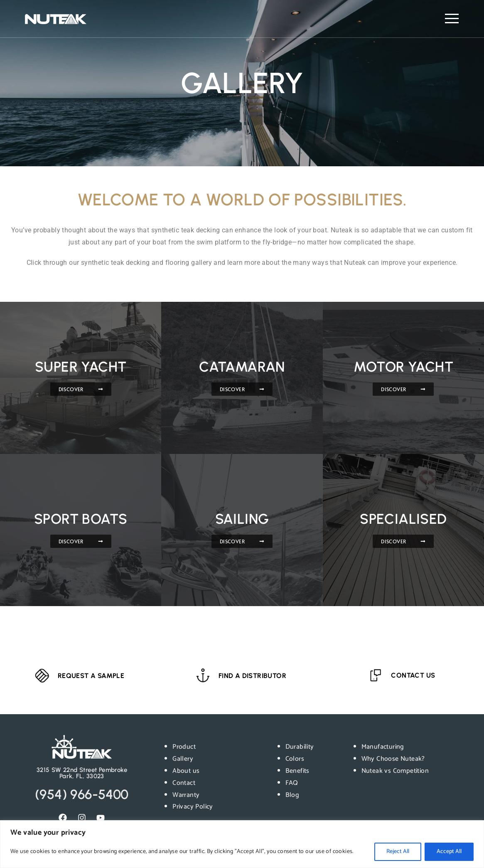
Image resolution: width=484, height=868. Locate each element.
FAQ (292, 783)
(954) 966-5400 (82, 794)
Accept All (449, 852)
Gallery (183, 759)
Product (184, 747)
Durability (300, 747)
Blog (292, 795)
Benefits (297, 771)
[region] (242, 844)
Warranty (186, 795)
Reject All (398, 852)
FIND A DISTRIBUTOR (252, 676)
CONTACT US (413, 675)
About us (186, 771)
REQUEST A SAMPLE (91, 676)
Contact (184, 783)
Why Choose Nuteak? (393, 759)
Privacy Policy (193, 807)
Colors (295, 759)
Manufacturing (383, 747)
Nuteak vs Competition (395, 771)
